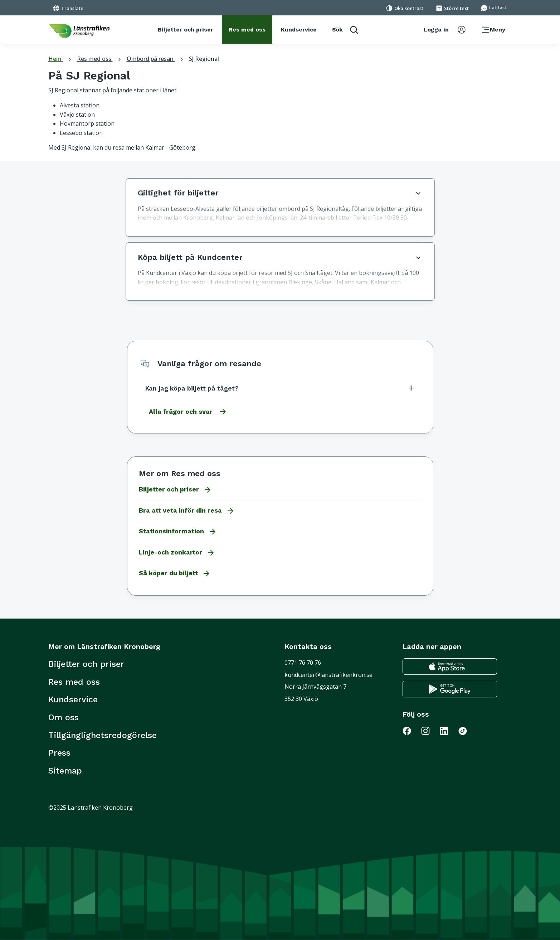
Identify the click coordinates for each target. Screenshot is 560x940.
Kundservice (73, 699)
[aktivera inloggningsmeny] (445, 30)
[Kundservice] (299, 30)
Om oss (64, 717)
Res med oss (100, 59)
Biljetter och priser (86, 664)
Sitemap (65, 771)
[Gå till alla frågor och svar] (186, 412)
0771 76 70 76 (303, 663)
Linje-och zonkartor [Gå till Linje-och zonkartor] (177, 553)
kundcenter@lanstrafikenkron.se (328, 675)
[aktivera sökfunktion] (345, 30)
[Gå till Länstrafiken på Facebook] (411, 731)
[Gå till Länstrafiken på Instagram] (430, 731)
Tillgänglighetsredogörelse (103, 735)
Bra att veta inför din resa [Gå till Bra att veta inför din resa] (187, 511)
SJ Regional (204, 59)
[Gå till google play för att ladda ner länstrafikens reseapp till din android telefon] (450, 689)
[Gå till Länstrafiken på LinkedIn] (448, 731)
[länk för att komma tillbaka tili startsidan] (79, 31)
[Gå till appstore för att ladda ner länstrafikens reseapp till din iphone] (450, 667)
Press (59, 753)
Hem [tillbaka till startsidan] (61, 59)
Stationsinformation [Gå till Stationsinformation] (178, 532)
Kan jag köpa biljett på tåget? (280, 388)
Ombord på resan (156, 59)
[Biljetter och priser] (186, 30)
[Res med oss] (247, 30)
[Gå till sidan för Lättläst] (493, 7)
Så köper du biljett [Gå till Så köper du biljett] (175, 573)
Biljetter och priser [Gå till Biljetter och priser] (175, 490)
